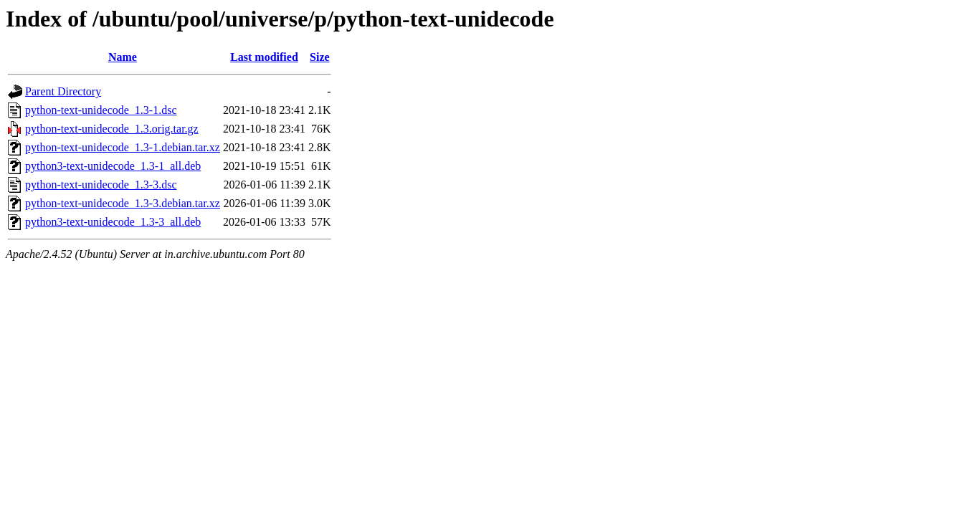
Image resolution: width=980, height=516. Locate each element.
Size (320, 57)
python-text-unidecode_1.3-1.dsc (101, 110)
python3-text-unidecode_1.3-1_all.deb (113, 166)
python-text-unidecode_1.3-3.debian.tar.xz (123, 203)
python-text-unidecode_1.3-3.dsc (101, 185)
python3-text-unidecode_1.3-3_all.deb (113, 222)
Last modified (264, 57)
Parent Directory (63, 91)
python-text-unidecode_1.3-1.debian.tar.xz (123, 147)
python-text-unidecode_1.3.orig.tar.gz (112, 129)
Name (123, 57)
